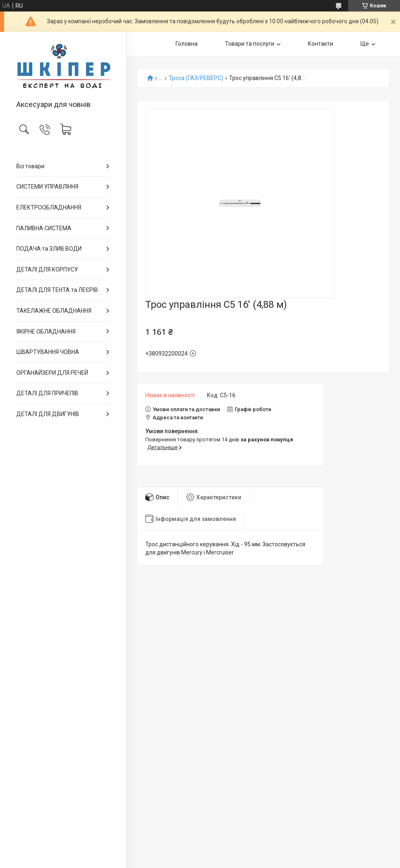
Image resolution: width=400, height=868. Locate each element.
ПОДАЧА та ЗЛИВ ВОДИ (49, 249)
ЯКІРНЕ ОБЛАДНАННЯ (46, 332)
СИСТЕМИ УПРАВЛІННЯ (47, 187)
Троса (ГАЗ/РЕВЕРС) (196, 78)
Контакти (320, 44)
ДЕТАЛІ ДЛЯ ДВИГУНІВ (48, 414)
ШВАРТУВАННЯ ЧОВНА (48, 352)
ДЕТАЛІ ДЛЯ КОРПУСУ (47, 269)
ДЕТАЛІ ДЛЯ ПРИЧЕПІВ (47, 393)
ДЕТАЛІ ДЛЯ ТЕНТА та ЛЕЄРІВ (57, 290)
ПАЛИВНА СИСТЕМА (44, 228)
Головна (187, 44)
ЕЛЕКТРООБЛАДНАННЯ (49, 207)
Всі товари (30, 166)
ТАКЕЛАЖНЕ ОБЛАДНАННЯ (54, 311)
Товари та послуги (250, 44)
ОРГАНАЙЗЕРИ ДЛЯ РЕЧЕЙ (52, 373)
